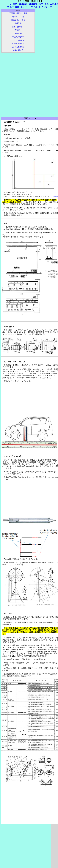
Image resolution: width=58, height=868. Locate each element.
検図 (17, 7)
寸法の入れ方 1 (18, 37)
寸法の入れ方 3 (18, 44)
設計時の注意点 (18, 47)
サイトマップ (45, 7)
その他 (34, 7)
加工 (41, 4)
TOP (9, 4)
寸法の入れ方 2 (18, 40)
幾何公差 (18, 33)
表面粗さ (18, 30)
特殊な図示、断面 (18, 20)
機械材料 (23, 4)
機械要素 (33, 4)
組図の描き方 (18, 50)
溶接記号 (18, 23)
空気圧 (10, 7)
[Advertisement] (18, 69)
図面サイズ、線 (18, 17)
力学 (47, 4)
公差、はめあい (18, 27)
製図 (15, 4)
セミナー (25, 7)
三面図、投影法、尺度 (18, 13)
